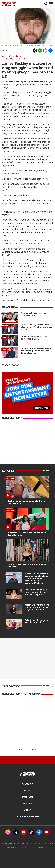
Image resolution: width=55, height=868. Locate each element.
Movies (27, 804)
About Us (26, 843)
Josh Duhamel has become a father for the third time (27, 502)
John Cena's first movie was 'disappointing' (36, 621)
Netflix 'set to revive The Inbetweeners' (33, 314)
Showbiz (28, 784)
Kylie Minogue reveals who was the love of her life (27, 566)
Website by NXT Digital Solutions (37, 848)
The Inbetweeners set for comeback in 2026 (34, 338)
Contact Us (36, 843)
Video (28, 810)
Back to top (28, 749)
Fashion (28, 797)
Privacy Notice (47, 843)
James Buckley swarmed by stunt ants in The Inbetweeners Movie (37, 327)
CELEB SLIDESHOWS (27, 817)
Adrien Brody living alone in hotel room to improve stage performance (37, 607)
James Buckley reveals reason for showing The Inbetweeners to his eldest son (36, 351)
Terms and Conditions (14, 848)
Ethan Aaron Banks (13, 56)
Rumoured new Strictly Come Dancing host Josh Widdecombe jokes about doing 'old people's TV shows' (37, 578)
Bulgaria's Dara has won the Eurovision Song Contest (27, 534)
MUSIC (27, 791)
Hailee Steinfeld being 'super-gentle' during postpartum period (36, 592)
